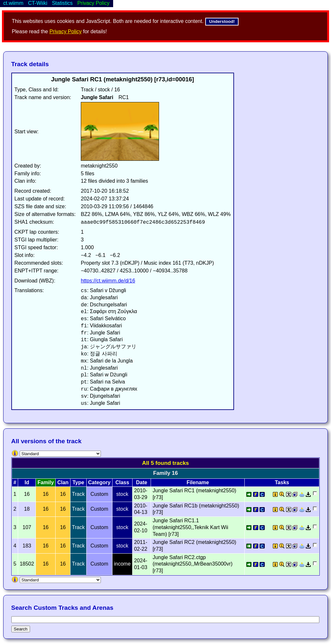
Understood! (222, 21)
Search (21, 629)
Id (27, 482)
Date (142, 482)
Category (99, 482)
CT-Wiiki (38, 3)
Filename (198, 482)
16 (46, 494)
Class (122, 482)
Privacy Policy (66, 31)
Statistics (62, 3)
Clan (63, 482)
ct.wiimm (13, 3)
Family (46, 482)
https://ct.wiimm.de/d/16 (108, 281)
